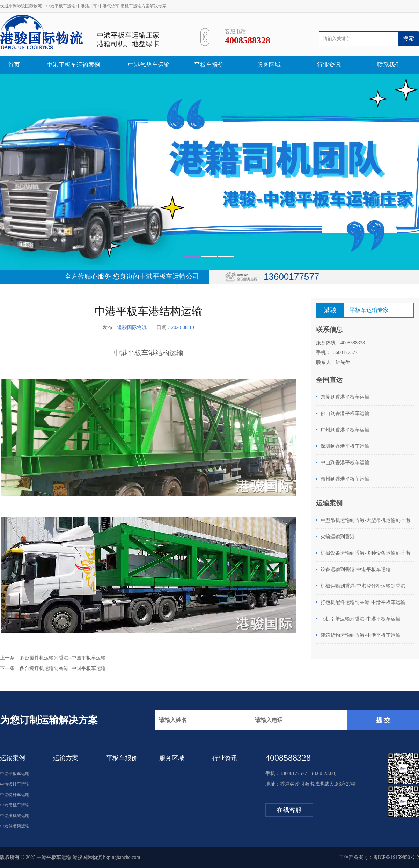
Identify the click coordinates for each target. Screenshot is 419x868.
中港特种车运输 (15, 795)
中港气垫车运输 (149, 65)
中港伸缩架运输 (15, 826)
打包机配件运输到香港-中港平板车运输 (363, 602)
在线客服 (289, 810)
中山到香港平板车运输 (345, 463)
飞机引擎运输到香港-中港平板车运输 (361, 619)
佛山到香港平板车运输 (345, 413)
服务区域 (269, 65)
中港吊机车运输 (15, 805)
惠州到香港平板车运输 (345, 479)
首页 (14, 65)
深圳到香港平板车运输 (345, 446)
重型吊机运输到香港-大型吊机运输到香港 (365, 520)
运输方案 (66, 758)
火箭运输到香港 (338, 537)
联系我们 (389, 65)
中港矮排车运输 (15, 784)
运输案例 (13, 758)
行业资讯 (329, 65)
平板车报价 (209, 65)
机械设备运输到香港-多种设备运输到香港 (365, 553)
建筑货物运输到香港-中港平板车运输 (361, 635)
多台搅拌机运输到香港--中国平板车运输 (63, 658)
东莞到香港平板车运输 (345, 397)
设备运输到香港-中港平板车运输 (356, 570)
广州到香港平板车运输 (345, 430)
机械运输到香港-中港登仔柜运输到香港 (363, 586)
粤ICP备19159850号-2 (396, 857)
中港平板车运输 (15, 774)
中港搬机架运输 (15, 816)
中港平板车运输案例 (73, 65)
